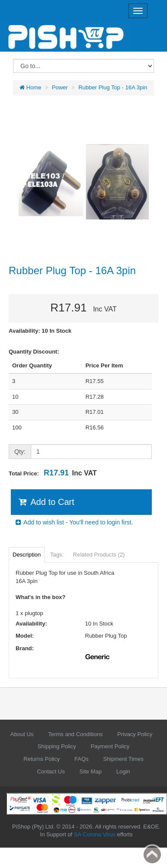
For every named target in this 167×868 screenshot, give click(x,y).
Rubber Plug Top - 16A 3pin (113, 87)
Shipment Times (123, 759)
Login (123, 771)
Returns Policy (42, 759)
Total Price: (53, 473)
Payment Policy (110, 746)
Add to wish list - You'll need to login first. (74, 522)
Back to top (152, 855)
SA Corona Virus (95, 834)
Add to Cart (46, 502)
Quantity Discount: (34, 352)
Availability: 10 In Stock (40, 331)
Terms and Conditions (75, 734)
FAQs (82, 759)
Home (30, 87)
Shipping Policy (57, 746)
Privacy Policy (135, 734)
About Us (22, 734)
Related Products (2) (99, 555)
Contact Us (51, 771)
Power (60, 87)
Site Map (90, 771)
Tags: (57, 555)
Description (27, 555)
